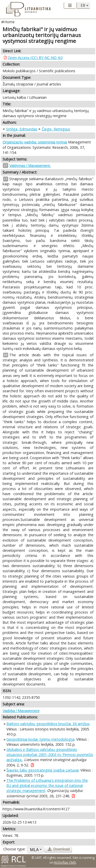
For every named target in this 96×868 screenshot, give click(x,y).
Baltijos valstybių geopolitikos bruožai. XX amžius (48, 724)
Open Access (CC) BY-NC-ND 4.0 (35, 58)
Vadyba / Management (21, 711)
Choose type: (14, 849)
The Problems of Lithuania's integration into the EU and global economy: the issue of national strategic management (47, 785)
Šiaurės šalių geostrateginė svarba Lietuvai (42, 770)
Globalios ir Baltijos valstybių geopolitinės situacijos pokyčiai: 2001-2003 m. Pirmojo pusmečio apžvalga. (50, 755)
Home (10, 22)
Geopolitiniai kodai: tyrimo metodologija (40, 739)
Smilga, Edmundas (22, 129)
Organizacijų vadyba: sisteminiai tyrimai (35, 142)
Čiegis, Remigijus (56, 129)
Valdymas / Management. (30, 166)
